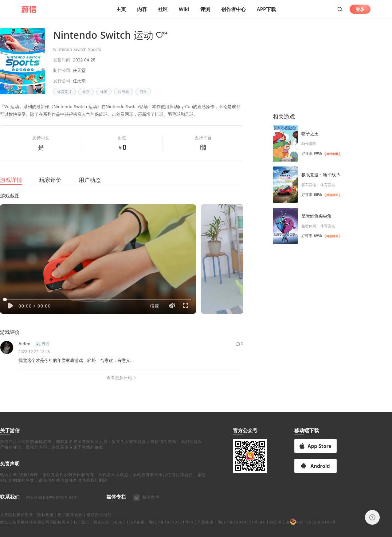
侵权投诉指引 (99, 522)
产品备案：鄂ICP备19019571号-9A (231, 529)
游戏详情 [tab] (11, 187)
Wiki (184, 9)
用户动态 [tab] (90, 187)
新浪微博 (146, 504)
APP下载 (266, 9)
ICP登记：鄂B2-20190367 (99, 529)
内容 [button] (142, 9)
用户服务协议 (70, 522)
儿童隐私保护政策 (17, 522)
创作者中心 (233, 9)
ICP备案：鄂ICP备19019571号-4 (161, 529)
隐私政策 (45, 522)
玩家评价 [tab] (50, 187)
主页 (121, 9)
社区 (163, 9)
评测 (205, 9)
